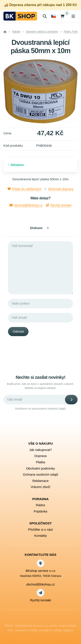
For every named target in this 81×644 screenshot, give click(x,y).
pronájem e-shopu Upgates (56, 630)
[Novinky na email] (40, 400)
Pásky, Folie (71, 32)
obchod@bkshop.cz (26, 205)
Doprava (40, 456)
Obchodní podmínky (40, 468)
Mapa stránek (67, 626)
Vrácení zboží (40, 487)
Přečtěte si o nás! (41, 529)
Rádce (40, 505)
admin (54, 626)
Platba (40, 462)
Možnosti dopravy (61, 189)
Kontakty (40, 536)
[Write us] (40, 593)
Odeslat (18, 331)
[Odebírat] (71, 400)
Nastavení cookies (26, 630)
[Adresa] (40, 563)
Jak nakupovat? (40, 450)
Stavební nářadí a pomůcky (42, 32)
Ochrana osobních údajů (40, 474)
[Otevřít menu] (73, 16)
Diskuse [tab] (40, 228)
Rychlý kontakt (59, 205)
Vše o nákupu (40, 443)
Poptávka (40, 511)
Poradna (41, 499)
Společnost (40, 523)
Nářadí (16, 32)
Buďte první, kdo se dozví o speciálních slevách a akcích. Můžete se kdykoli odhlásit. (40, 386)
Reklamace (40, 481)
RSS (10, 630)
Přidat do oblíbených (25, 189)
